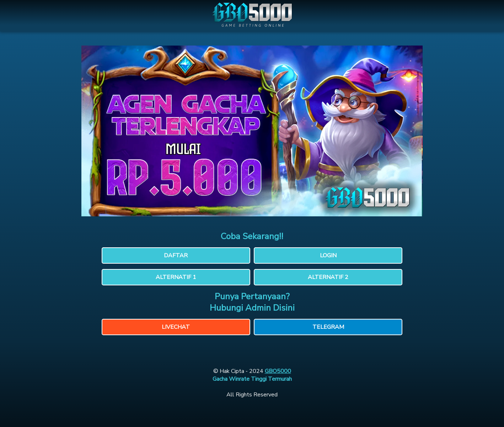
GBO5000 (278, 371)
